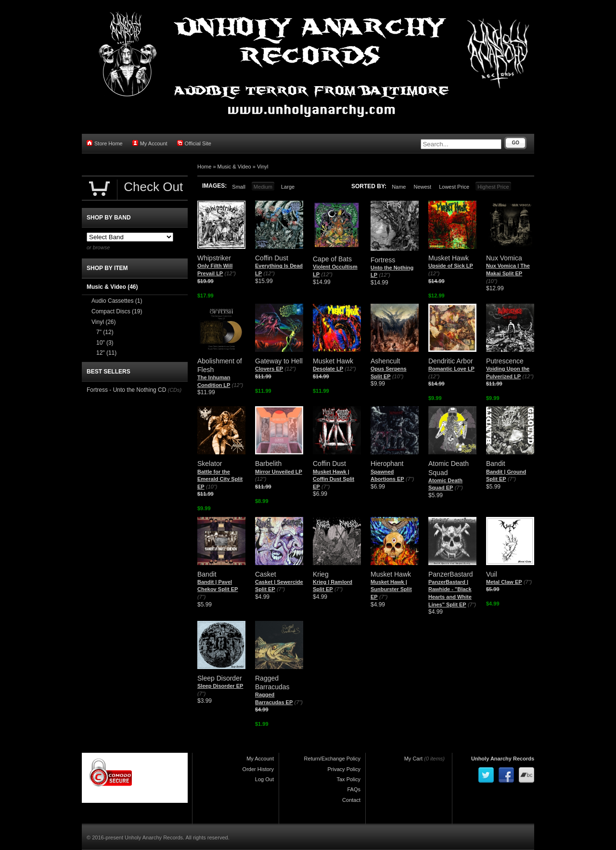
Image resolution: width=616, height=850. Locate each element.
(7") (326, 487)
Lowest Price (454, 187)
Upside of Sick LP (451, 266)
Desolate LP (328, 369)
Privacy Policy (344, 769)
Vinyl (263, 167)
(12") (230, 273)
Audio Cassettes (117, 301)
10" (105, 343)
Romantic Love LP (451, 369)
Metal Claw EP (504, 582)
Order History (258, 769)
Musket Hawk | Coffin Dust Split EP (334, 479)
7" (105, 332)
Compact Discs (117, 311)
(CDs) (174, 390)
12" (106, 353)
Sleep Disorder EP (220, 686)
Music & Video (234, 167)
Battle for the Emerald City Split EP (220, 479)
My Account (150, 143)
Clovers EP (269, 369)
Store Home (105, 143)
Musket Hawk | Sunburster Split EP (391, 589)
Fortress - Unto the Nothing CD (126, 390)
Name (399, 187)
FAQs (354, 789)
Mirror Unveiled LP (279, 472)
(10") (492, 281)
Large (288, 187)
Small (239, 187)
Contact (351, 800)
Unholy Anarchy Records (503, 759)
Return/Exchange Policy (332, 759)
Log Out (264, 779)
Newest (422, 187)
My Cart (414, 759)
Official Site (194, 143)
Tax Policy (348, 779)
